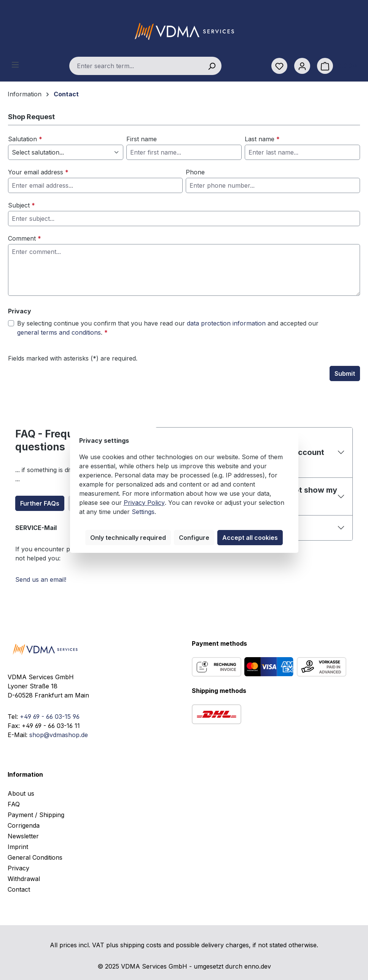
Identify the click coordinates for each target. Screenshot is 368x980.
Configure (194, 538)
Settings (143, 512)
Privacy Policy (144, 503)
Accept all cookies (250, 538)
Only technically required (128, 538)
